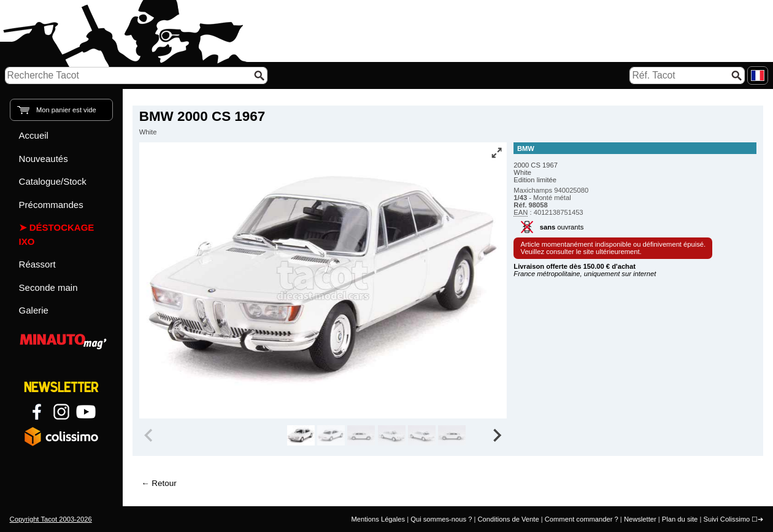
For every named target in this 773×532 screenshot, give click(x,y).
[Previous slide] (150, 436)
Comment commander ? (582, 519)
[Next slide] (497, 436)
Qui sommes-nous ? (441, 519)
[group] (301, 436)
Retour (164, 483)
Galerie (34, 310)
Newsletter (640, 519)
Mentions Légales (378, 519)
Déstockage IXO (57, 234)
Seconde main (48, 287)
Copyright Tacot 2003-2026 (51, 519)
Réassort (37, 264)
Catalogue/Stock (53, 181)
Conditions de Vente (508, 519)
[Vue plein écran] (496, 153)
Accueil (34, 135)
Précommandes (51, 205)
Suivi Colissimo (726, 519)
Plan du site (680, 519)
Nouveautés (44, 159)
